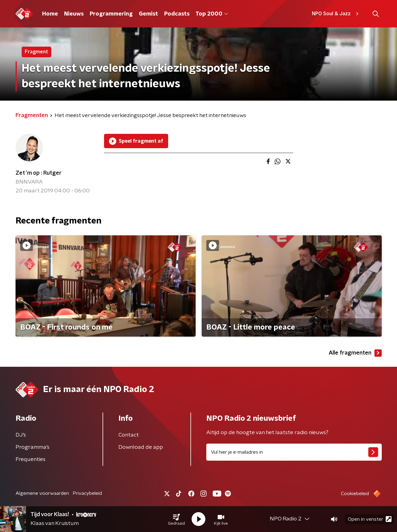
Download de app (141, 447)
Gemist (148, 14)
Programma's (32, 447)
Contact (129, 435)
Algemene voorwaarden (42, 493)
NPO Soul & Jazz (336, 14)
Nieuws (74, 14)
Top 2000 (212, 14)
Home (50, 14)
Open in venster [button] (370, 519)
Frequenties (31, 459)
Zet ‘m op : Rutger (39, 173)
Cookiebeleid (355, 494)
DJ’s (21, 435)
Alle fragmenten (355, 353)
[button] (176, 519)
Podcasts (177, 14)
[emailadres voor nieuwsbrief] (294, 452)
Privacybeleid (87, 493)
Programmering (111, 14)
